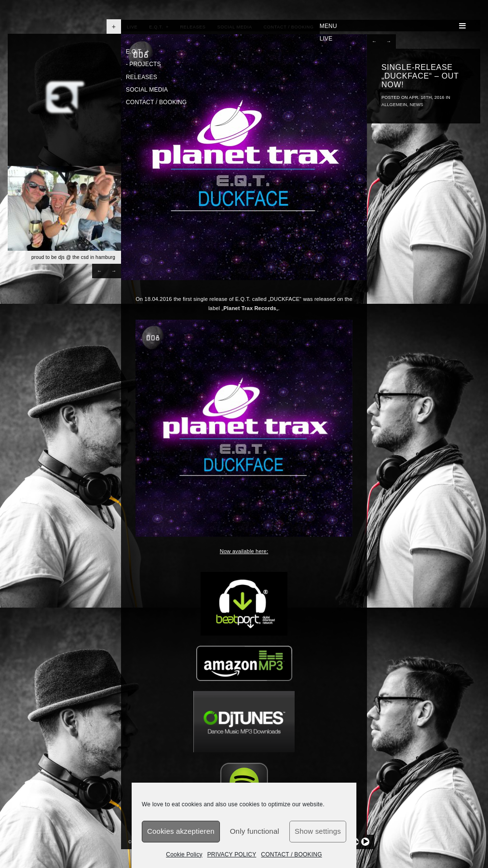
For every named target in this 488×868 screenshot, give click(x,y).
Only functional (255, 831)
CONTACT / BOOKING (291, 854)
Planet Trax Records (250, 308)
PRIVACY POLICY (232, 854)
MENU (393, 26)
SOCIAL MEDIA (147, 90)
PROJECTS (143, 64)
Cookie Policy (184, 854)
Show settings (318, 831)
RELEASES (142, 77)
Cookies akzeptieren (181, 831)
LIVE (326, 39)
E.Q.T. (138, 52)
